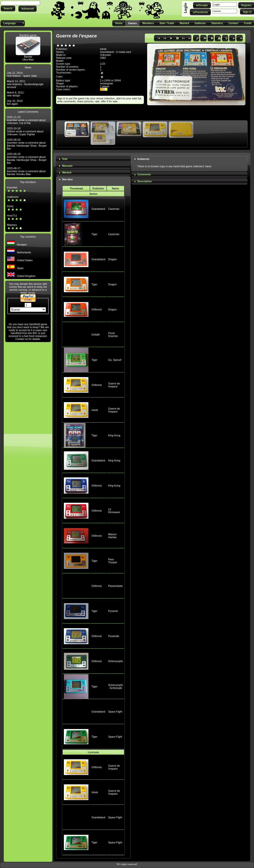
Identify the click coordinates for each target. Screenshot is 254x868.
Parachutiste (115, 586)
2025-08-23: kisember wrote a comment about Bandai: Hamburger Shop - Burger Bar (27, 144)
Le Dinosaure (114, 511)
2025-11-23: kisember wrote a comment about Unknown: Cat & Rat (26, 120)
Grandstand (98, 209)
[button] (8, 8)
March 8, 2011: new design (16, 94)
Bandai (28, 57)
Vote (65, 159)
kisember (12, 187)
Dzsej (10, 206)
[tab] (93, 159)
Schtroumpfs (115, 661)
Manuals (67, 166)
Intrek (95, 410)
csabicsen (13, 197)
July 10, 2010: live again (15, 102)
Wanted (67, 172)
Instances (143, 159)
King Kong (114, 435)
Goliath (96, 335)
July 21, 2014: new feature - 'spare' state (22, 74)
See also (67, 179)
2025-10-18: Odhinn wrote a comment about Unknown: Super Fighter (25, 131)
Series (93, 194)
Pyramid (113, 611)
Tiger (94, 234)
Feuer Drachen (113, 335)
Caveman (114, 209)
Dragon (112, 259)
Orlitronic (97, 309)
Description (145, 181)
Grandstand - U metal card (115, 52)
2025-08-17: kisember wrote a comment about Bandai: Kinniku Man (26, 171)
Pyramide (114, 636)
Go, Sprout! (115, 360)
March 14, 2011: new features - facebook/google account (25, 84)
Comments (144, 174)
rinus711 (12, 215)
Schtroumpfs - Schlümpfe (115, 686)
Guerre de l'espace (114, 385)
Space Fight (115, 712)
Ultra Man (28, 60)
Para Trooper (113, 561)
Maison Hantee (112, 536)
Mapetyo (12, 225)
